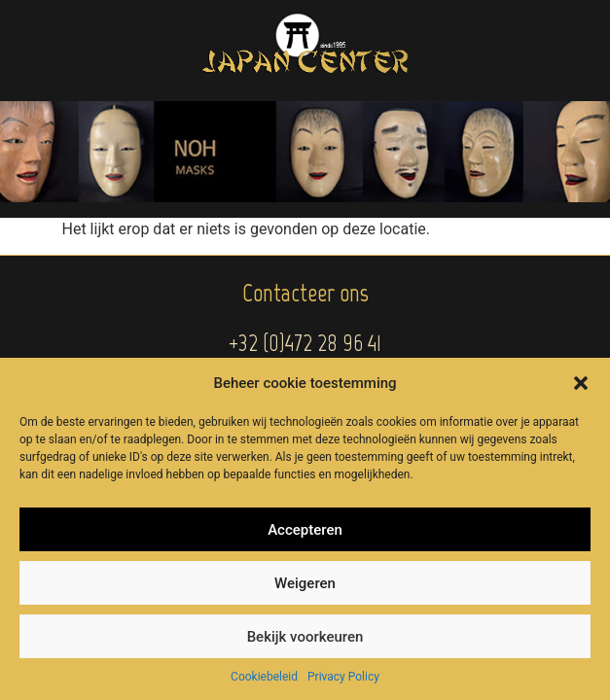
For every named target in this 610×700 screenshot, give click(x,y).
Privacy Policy (343, 677)
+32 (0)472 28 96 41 (305, 342)
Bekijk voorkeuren (305, 637)
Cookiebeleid (264, 677)
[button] (581, 383)
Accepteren (305, 530)
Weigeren (305, 583)
